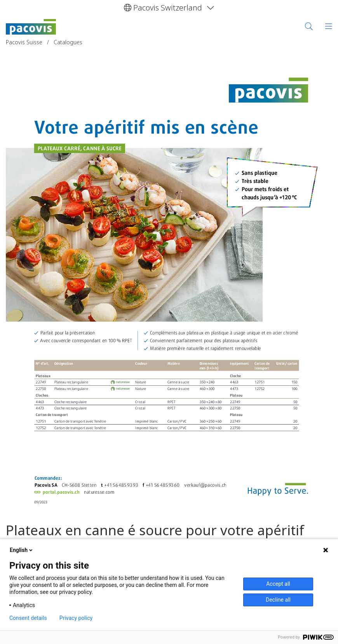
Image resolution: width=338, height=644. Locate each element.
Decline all (278, 600)
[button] (169, 8)
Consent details (28, 618)
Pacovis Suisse (25, 42)
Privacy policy (76, 618)
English (22, 550)
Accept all (278, 584)
